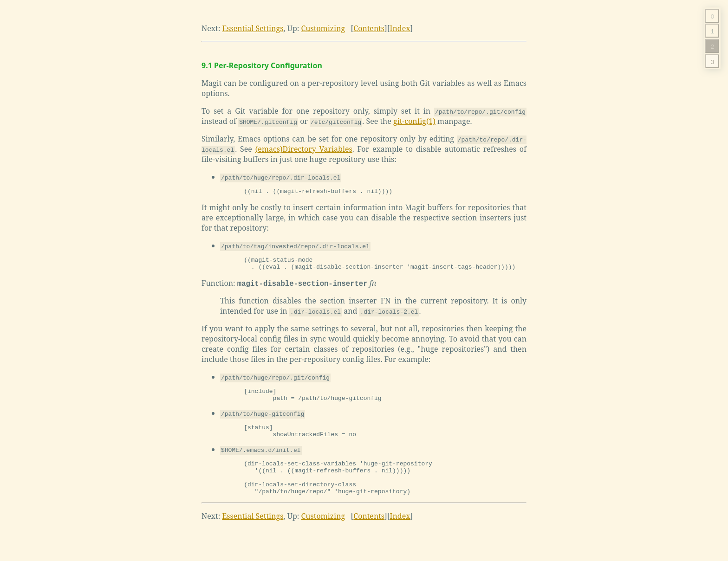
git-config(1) (414, 121)
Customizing (323, 28)
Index (400, 28)
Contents (369, 28)
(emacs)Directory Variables (304, 149)
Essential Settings (253, 28)
